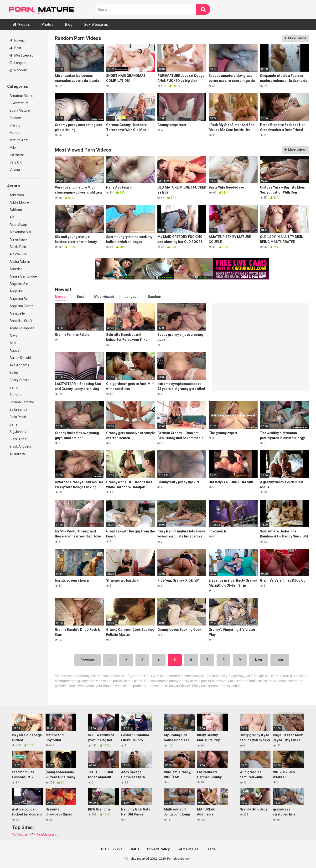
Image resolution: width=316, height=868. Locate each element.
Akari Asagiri (19, 225)
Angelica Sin (19, 284)
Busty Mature (20, 110)
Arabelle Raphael (22, 328)
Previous (88, 660)
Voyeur (15, 170)
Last (280, 660)
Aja (12, 217)
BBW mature (19, 103)
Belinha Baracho (22, 402)
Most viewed (21, 55)
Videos (24, 24)
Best (15, 48)
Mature (15, 133)
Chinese (16, 118)
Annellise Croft (21, 321)
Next (259, 660)
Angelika (16, 291)
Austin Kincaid (20, 358)
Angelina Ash (20, 299)
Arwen (15, 336)
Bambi (14, 387)
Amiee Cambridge (23, 276)
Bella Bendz (18, 410)
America (16, 269)
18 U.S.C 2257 (111, 849)
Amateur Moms (21, 96)
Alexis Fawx (18, 239)
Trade (211, 849)
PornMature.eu (47, 835)
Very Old (16, 162)
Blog (69, 24)
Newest (18, 41)
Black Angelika (21, 447)
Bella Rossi (18, 417)
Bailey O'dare (19, 380)
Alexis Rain (18, 247)
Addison (16, 210)
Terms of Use (188, 849)
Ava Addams (19, 365)
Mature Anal (19, 140)
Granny (15, 125)
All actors (19, 454)
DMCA (135, 849)
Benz (13, 424)
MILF (13, 147)
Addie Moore (19, 202)
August (15, 350)
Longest (18, 63)
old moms (17, 155)
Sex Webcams (96, 24)
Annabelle (17, 313)
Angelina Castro (22, 306)
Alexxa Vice (18, 254)
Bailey (14, 373)
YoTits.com (21, 835)
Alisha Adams (20, 262)
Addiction (17, 195)
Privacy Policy (158, 849)
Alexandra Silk (20, 232)
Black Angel (18, 439)
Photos (47, 24)
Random (18, 70)
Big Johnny (18, 432)
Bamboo (16, 395)
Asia (13, 343)
